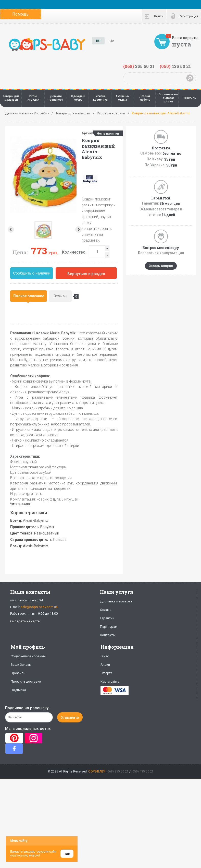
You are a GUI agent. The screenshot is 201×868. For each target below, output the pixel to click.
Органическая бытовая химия (168, 98)
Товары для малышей (11, 98)
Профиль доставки (26, 681)
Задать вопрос (161, 266)
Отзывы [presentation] (63, 296)
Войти (159, 16)
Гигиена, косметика (100, 98)
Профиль (18, 673)
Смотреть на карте (25, 621)
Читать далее (20, 504)
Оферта (106, 673)
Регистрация (189, 16)
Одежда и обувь (78, 98)
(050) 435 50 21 (142, 771)
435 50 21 (175, 66)
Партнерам (109, 627)
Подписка (18, 690)
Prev (10, 229)
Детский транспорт (56, 98)
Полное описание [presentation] (29, 296)
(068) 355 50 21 (117, 771)
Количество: (74, 252)
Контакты (108, 635)
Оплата (106, 610)
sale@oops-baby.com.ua (39, 607)
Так (67, 854)
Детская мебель (145, 98)
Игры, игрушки (33, 98)
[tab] (29, 296)
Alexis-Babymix (35, 520)
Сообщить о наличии (32, 273)
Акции (105, 665)
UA (112, 41)
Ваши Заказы (21, 665)
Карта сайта (110, 681)
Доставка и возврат (116, 601)
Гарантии (107, 618)
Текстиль (190, 98)
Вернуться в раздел (86, 274)
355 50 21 (139, 66)
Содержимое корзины (28, 656)
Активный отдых (123, 98)
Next (43, 229)
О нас (105, 656)
